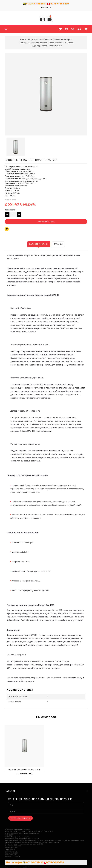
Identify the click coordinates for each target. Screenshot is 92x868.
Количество (11, 210)
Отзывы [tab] (58, 244)
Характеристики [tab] (39, 244)
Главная (23, 40)
